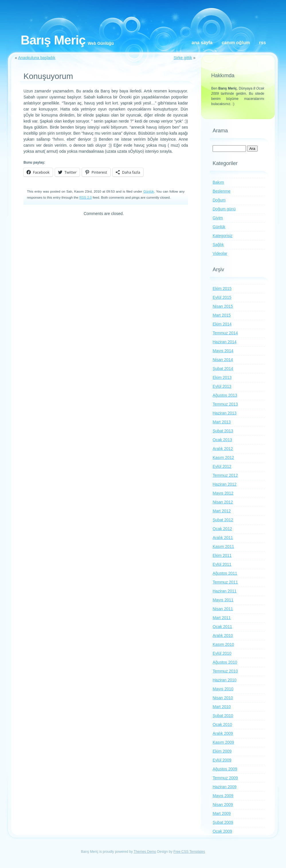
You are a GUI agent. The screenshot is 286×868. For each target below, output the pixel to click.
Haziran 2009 (225, 787)
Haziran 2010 (225, 680)
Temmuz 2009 (225, 778)
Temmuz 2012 (225, 475)
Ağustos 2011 (225, 573)
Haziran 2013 (225, 413)
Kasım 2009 (223, 742)
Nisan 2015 (223, 306)
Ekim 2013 (222, 377)
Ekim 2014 (222, 324)
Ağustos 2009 (225, 769)
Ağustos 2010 (225, 662)
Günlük (149, 191)
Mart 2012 (222, 511)
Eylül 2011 (222, 564)
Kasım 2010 (223, 644)
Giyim (218, 218)
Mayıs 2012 (223, 493)
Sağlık (218, 245)
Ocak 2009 (222, 831)
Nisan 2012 (223, 502)
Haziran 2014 (225, 342)
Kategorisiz (223, 236)
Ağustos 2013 (225, 395)
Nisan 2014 (223, 360)
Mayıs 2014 (223, 351)
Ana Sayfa (202, 43)
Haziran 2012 (225, 484)
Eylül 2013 (222, 386)
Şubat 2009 (223, 822)
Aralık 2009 (223, 733)
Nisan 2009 (223, 805)
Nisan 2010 (223, 698)
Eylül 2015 (222, 297)
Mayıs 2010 (223, 689)
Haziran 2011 (225, 591)
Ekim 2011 (222, 555)
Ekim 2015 (222, 288)
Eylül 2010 (222, 653)
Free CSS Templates (189, 852)
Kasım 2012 (223, 458)
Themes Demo (145, 852)
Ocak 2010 (222, 724)
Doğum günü (224, 209)
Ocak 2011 (222, 627)
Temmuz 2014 (225, 333)
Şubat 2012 (223, 520)
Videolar (220, 253)
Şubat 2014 (223, 369)
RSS (263, 43)
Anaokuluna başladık (37, 58)
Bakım (218, 182)
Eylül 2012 (222, 466)
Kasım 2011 (223, 547)
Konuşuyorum (48, 76)
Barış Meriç (53, 40)
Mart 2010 (222, 707)
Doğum (219, 200)
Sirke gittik (183, 58)
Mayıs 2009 (223, 796)
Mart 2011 (222, 618)
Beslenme (222, 191)
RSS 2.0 (86, 197)
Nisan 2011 (223, 609)
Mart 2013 (222, 422)
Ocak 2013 (222, 440)
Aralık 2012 (223, 449)
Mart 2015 (222, 315)
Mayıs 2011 (223, 600)
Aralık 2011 (223, 538)
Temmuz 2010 (225, 671)
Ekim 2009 (222, 751)
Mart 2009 (222, 813)
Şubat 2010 (223, 716)
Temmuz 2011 (225, 582)
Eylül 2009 (222, 760)
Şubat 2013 (223, 431)
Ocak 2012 (222, 529)
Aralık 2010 (223, 635)
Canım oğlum (236, 43)
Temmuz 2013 (225, 404)
